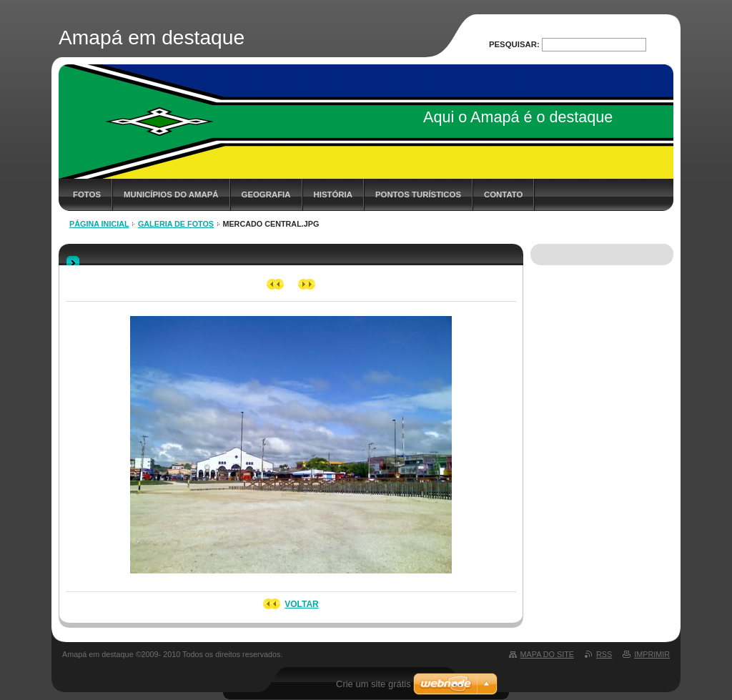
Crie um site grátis (374, 684)
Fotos (87, 194)
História (333, 194)
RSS (604, 654)
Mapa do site (547, 654)
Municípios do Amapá (171, 194)
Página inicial (99, 224)
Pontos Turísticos (418, 194)
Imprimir (652, 654)
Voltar (302, 604)
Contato (503, 194)
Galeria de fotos (176, 224)
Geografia (266, 194)
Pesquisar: (514, 44)
